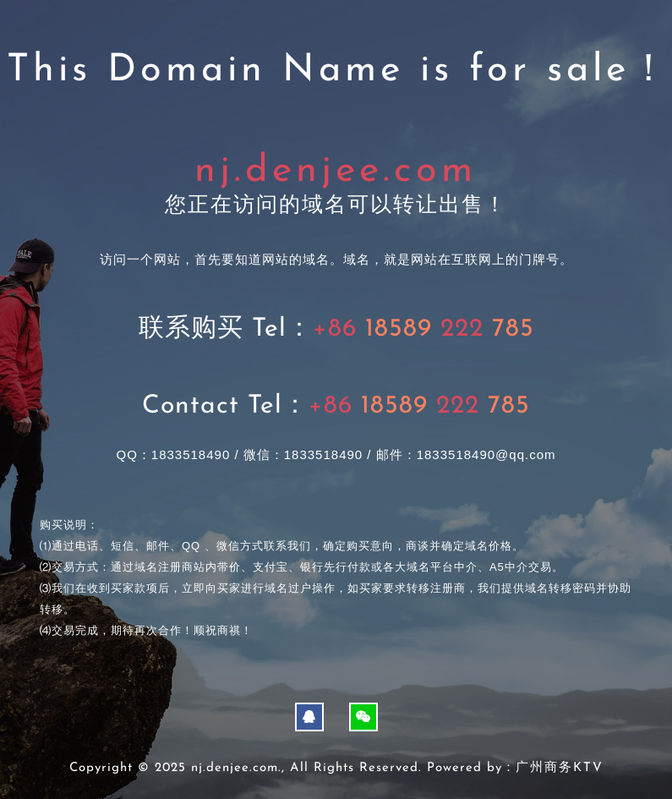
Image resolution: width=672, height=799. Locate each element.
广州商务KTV (560, 768)
